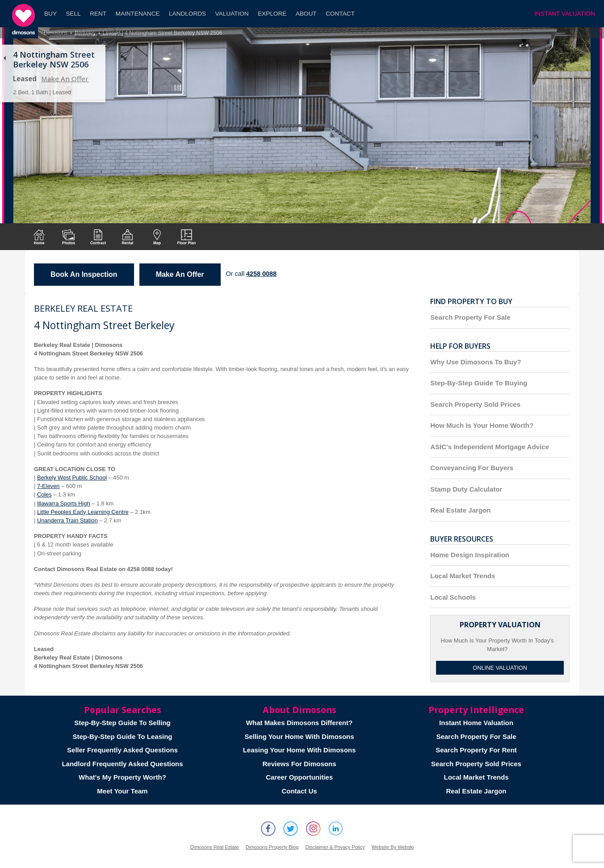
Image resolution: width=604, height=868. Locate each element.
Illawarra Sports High (64, 503)
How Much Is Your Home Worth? (482, 425)
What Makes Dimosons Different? (299, 723)
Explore (272, 14)
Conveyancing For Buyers (472, 468)
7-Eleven (48, 486)
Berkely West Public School (72, 478)
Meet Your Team (122, 791)
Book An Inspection (84, 274)
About (306, 14)
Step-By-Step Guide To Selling (122, 723)
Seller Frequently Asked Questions (122, 750)
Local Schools (453, 597)
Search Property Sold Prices (475, 404)
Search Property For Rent (476, 750)
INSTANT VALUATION (565, 14)
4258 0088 (261, 274)
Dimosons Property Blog (272, 847)
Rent (98, 14)
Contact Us (299, 791)
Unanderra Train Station (67, 520)
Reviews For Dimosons (299, 764)
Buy (50, 14)
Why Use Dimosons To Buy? (476, 362)
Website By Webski (393, 847)
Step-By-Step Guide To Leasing (122, 737)
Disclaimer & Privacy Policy (335, 847)
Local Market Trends (463, 576)
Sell (73, 14)
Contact (340, 14)
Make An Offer (65, 79)
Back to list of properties (4, 58)
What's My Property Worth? (122, 777)
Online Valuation (500, 668)
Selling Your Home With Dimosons (299, 737)
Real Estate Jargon (460, 510)
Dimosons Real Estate (215, 847)
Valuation (232, 14)
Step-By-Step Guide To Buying (479, 383)
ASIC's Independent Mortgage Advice (490, 447)
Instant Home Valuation (476, 723)
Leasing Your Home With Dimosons (300, 750)
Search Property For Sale (470, 317)
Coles (44, 495)
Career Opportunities (299, 777)
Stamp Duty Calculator (466, 489)
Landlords (187, 14)
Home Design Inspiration (470, 555)
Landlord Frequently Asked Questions (122, 764)
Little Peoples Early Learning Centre (83, 512)
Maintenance (138, 14)
